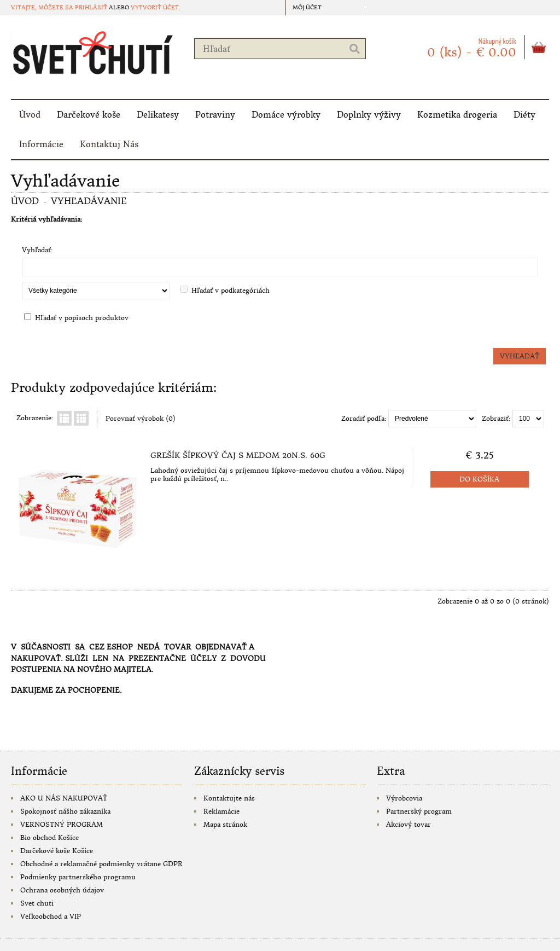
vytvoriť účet (155, 7)
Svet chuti (37, 903)
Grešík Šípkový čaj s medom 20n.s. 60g (238, 455)
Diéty (524, 115)
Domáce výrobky (286, 115)
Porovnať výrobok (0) (141, 418)
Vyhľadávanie (89, 201)
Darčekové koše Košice (57, 851)
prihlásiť (91, 7)
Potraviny (215, 115)
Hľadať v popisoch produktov (82, 318)
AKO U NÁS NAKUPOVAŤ (64, 798)
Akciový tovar (409, 824)
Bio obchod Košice (49, 837)
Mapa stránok (225, 824)
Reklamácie (221, 811)
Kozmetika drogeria (457, 115)
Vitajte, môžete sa (43, 7)
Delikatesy (158, 115)
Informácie (41, 144)
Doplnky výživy (369, 115)
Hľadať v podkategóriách (231, 290)
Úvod (30, 115)
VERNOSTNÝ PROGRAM (62, 824)
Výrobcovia (404, 798)
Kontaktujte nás (229, 798)
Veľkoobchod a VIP (51, 916)
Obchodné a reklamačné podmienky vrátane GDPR (101, 864)
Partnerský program (419, 811)
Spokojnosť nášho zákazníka (65, 811)
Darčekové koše (89, 115)
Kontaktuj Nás (109, 144)
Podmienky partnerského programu (78, 877)
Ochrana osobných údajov (62, 890)
